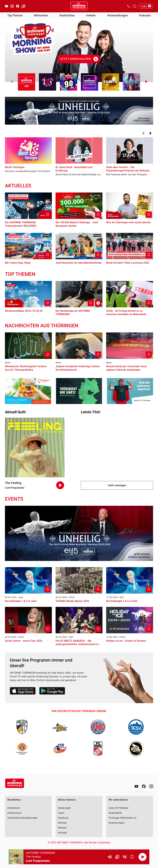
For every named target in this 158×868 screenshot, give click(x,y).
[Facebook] (144, 786)
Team (61, 813)
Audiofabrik (115, 813)
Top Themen (15, 15)
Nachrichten (67, 15)
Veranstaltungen (117, 15)
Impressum (14, 808)
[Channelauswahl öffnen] (135, 6)
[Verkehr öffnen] (23, 6)
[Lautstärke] (110, 857)
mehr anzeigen (117, 485)
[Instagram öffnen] (12, 6)
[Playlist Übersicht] (125, 857)
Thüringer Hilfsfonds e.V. (123, 818)
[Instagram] (151, 786)
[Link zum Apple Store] (23, 691)
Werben (62, 828)
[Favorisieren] (132, 857)
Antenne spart (116, 823)
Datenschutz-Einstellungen (23, 818)
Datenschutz (15, 813)
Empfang (63, 818)
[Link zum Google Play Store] (52, 691)
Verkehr (91, 15)
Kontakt (62, 833)
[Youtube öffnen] (6, 6)
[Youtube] (136, 786)
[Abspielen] (143, 857)
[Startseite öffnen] (79, 6)
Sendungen (64, 808)
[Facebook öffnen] (18, 6)
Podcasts (145, 15)
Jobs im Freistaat (118, 808)
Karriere (62, 823)
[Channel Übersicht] (117, 857)
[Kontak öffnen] (129, 6)
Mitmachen (41, 15)
